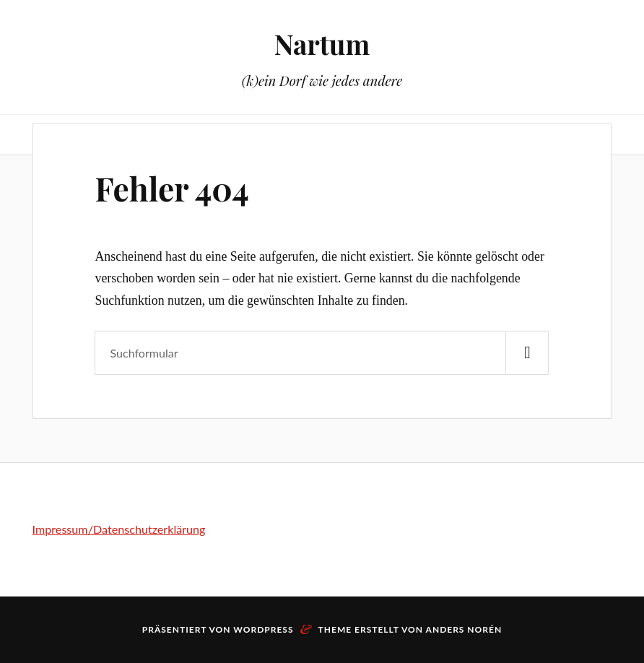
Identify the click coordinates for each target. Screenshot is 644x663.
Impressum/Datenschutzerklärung (119, 529)
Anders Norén (464, 629)
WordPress (263, 629)
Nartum (322, 44)
